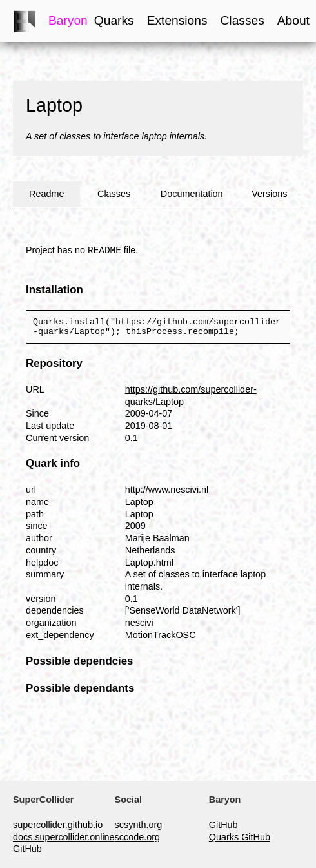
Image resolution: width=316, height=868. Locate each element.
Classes (242, 20)
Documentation (192, 194)
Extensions (177, 20)
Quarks (114, 20)
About (293, 20)
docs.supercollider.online (64, 837)
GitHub (27, 849)
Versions (269, 194)
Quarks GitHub (240, 837)
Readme (46, 194)
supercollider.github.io (58, 825)
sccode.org (137, 837)
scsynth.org (139, 825)
